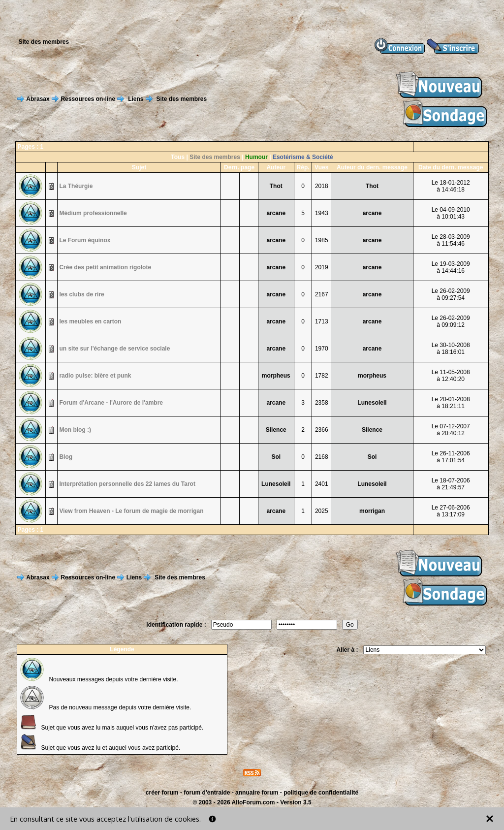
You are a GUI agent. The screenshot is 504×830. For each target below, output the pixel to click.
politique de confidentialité (321, 793)
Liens (136, 99)
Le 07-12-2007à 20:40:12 (451, 430)
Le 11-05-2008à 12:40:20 (451, 376)
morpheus (276, 376)
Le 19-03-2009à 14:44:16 (451, 267)
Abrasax (38, 99)
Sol (276, 457)
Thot (276, 186)
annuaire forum (257, 793)
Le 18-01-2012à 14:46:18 (451, 186)
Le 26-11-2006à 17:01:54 (451, 457)
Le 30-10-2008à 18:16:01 (451, 349)
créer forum (162, 793)
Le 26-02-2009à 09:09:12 (451, 321)
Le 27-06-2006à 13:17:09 (451, 511)
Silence (276, 430)
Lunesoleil (372, 403)
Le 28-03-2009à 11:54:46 (451, 240)
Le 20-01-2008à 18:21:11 (451, 403)
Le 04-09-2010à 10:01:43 (451, 213)
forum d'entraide (207, 793)
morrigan (372, 511)
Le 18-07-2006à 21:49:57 (451, 484)
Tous (178, 157)
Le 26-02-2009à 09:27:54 (451, 294)
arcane (276, 213)
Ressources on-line (88, 99)
